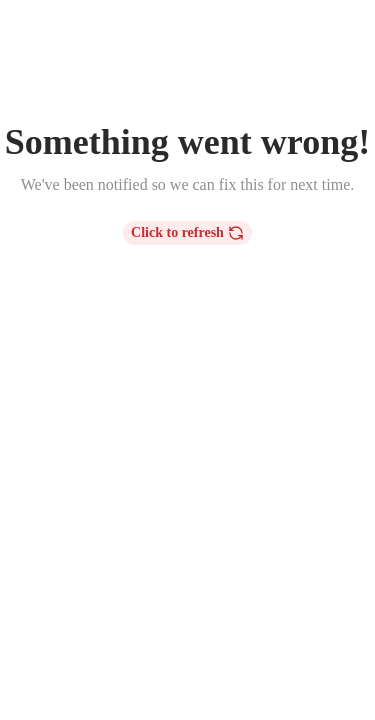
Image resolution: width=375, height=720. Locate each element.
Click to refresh (187, 233)
